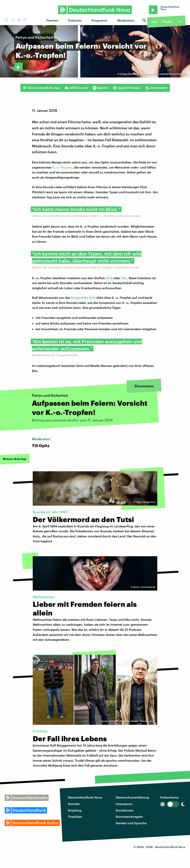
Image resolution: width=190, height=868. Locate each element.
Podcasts (75, 20)
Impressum (124, 804)
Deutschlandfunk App (41, 88)
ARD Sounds (76, 88)
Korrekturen (125, 810)
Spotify (100, 88)
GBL (124, 278)
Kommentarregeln (129, 816)
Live (154, 22)
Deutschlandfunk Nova (85, 797)
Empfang (75, 810)
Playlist (167, 22)
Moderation (126, 20)
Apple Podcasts (127, 88)
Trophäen (75, 816)
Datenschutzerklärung (132, 797)
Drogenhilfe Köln (83, 298)
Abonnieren (156, 88)
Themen (52, 20)
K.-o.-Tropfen (62, 167)
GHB (109, 278)
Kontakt (74, 804)
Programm (99, 20)
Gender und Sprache (131, 823)
